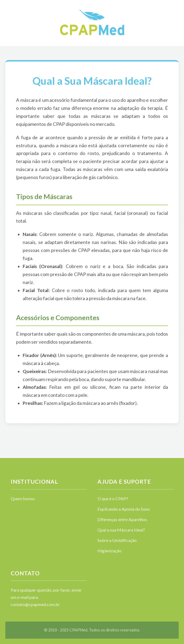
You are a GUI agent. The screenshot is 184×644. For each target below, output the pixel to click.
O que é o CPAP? (113, 498)
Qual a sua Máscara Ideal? (121, 530)
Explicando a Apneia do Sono (124, 509)
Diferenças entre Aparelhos (122, 519)
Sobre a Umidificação (117, 540)
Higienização (109, 551)
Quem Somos (23, 498)
